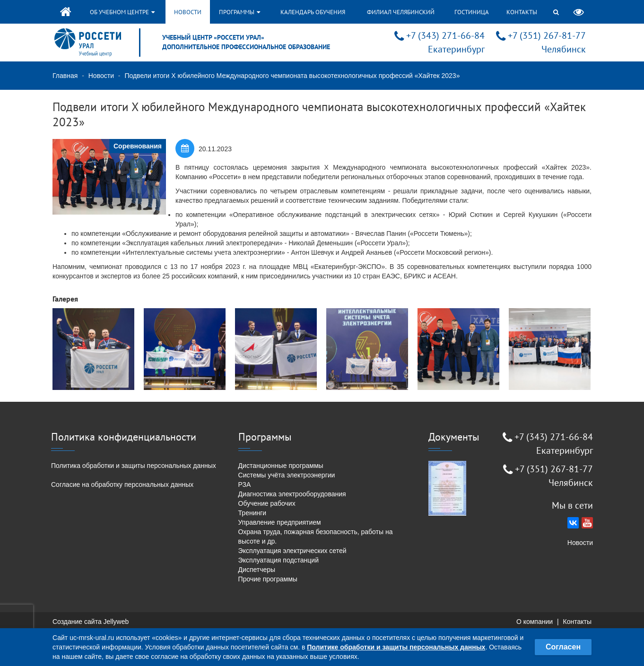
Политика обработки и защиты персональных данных (134, 466)
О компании (535, 622)
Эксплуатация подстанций (278, 560)
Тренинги (252, 513)
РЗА (245, 484)
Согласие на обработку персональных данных (122, 484)
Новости (188, 12)
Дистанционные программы (281, 466)
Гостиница (472, 12)
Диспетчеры (257, 570)
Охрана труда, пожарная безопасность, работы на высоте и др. (316, 536)
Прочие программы (268, 579)
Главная (65, 76)
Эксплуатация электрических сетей (292, 551)
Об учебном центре (122, 12)
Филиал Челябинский (401, 12)
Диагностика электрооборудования (292, 494)
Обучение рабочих (267, 503)
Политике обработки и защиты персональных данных (396, 647)
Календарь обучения (313, 12)
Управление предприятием (280, 522)
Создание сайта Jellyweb (91, 622)
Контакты (522, 12)
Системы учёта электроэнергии (287, 475)
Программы (239, 12)
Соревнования (138, 146)
